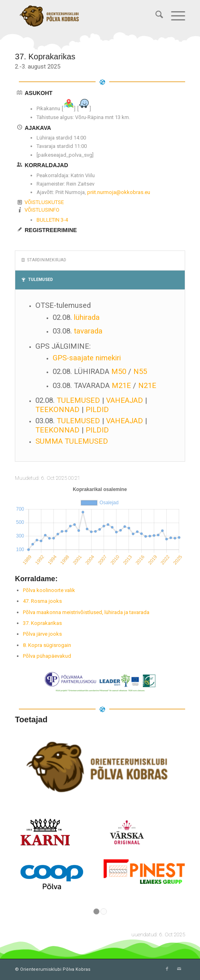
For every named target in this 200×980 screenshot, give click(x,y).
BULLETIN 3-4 (52, 220)
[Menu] (174, 16)
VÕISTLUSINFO (42, 210)
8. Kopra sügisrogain (47, 645)
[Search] (155, 16)
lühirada (87, 317)
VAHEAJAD (124, 400)
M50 (119, 372)
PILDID (97, 410)
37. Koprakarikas (42, 623)
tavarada (88, 331)
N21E (147, 386)
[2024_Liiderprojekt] (100, 682)
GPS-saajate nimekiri (87, 358)
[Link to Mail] (179, 969)
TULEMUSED (37, 280)
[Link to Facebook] (167, 969)
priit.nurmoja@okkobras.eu (119, 192)
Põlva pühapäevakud (47, 656)
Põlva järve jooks (42, 634)
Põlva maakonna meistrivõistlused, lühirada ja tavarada (86, 612)
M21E (121, 386)
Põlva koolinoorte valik (49, 590)
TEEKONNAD (57, 410)
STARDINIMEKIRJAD (44, 260)
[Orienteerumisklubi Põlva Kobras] (83, 16)
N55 (140, 372)
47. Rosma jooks (42, 601)
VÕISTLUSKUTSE (44, 202)
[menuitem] (155, 16)
